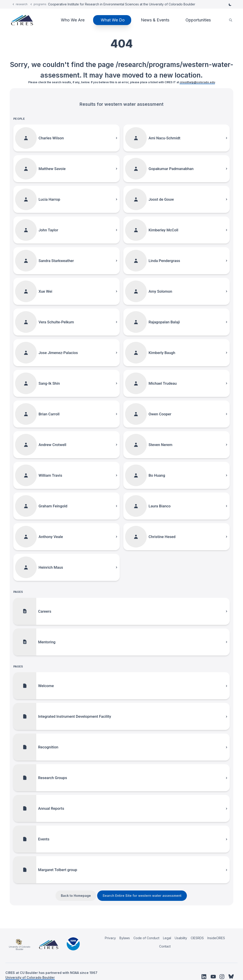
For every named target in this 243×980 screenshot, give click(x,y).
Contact (165, 946)
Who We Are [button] (73, 20)
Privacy (110, 938)
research (22, 4)
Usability (181, 938)
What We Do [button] (113, 20)
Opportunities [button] (198, 20)
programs (40, 4)
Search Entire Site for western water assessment (142, 896)
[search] (231, 20)
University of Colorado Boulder (30, 977)
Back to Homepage (76, 896)
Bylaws (125, 938)
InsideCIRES (216, 938)
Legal (167, 938)
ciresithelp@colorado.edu (197, 82)
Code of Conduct (146, 938)
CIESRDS (197, 938)
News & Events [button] (155, 20)
